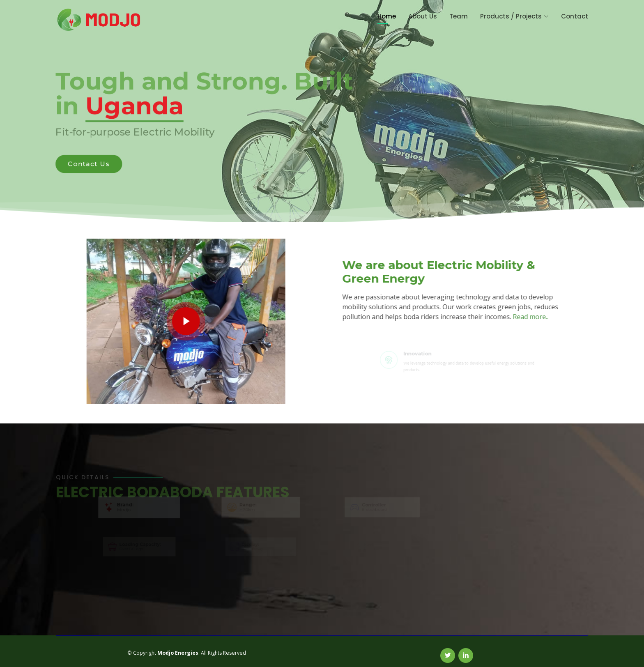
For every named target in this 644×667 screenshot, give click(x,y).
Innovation (425, 355)
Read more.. (535, 317)
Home (387, 16)
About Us (423, 16)
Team (459, 16)
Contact (575, 16)
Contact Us (86, 164)
